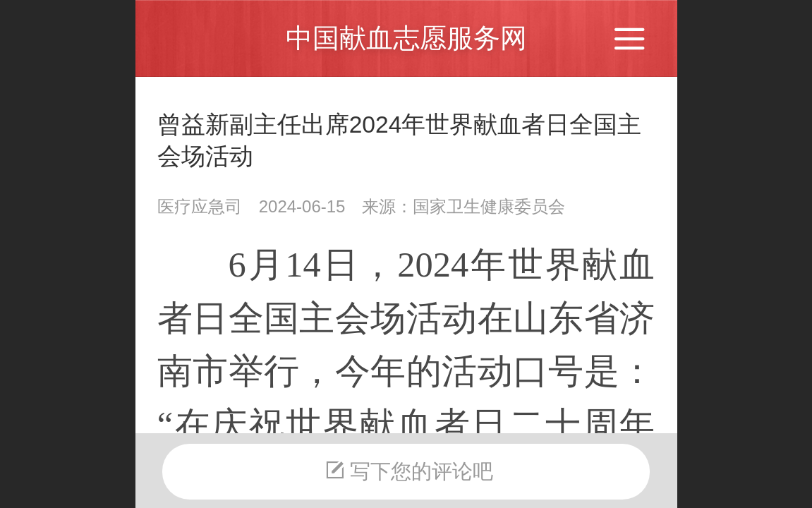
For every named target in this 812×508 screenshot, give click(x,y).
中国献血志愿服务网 (406, 38)
